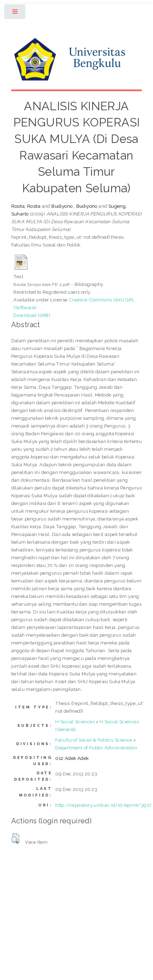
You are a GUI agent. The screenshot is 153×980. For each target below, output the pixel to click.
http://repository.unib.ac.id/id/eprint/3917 (103, 805)
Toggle (15, 13)
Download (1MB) (32, 315)
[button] (15, 838)
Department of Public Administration (96, 748)
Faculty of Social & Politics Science (94, 740)
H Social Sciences (75, 722)
